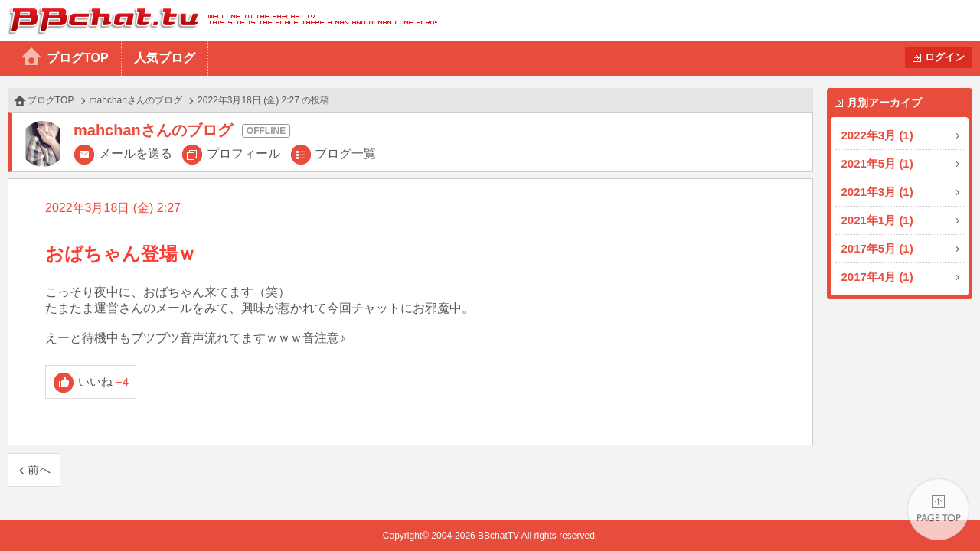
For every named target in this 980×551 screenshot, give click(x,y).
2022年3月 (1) (877, 135)
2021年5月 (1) (877, 163)
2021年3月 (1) (877, 192)
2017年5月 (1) (877, 248)
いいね (104, 381)
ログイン (945, 57)
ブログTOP (78, 58)
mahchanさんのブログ (136, 100)
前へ (39, 469)
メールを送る (136, 153)
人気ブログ (165, 58)
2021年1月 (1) (877, 220)
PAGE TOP (938, 509)
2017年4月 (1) (877, 277)
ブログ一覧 (345, 153)
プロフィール (243, 153)
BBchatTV (219, 20)
